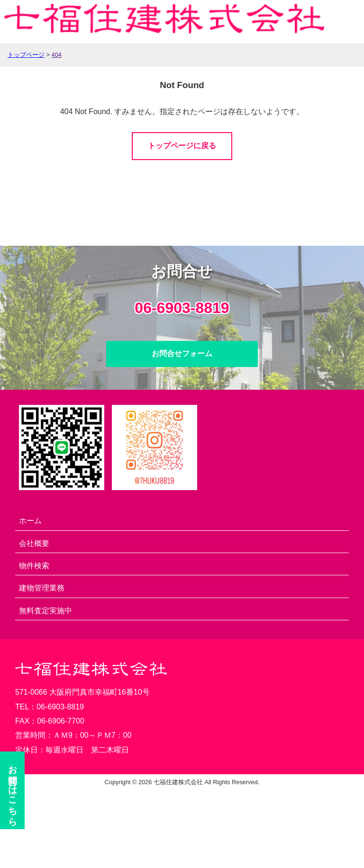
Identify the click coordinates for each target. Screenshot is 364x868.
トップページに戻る (182, 146)
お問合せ (13, 790)
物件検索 (34, 566)
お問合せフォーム (182, 353)
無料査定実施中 (45, 611)
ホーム (30, 521)
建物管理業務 (42, 588)
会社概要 (34, 543)
